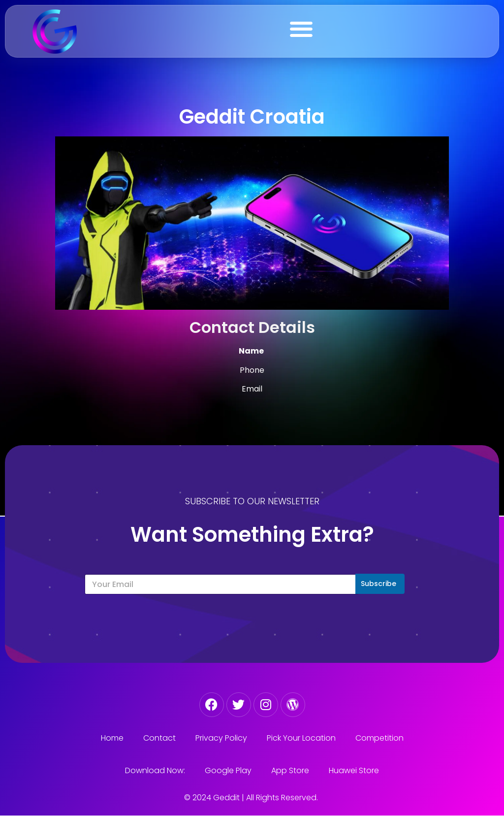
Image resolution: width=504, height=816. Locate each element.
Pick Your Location (301, 738)
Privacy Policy (221, 738)
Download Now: (155, 770)
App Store (290, 770)
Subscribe (378, 584)
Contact (159, 738)
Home (112, 738)
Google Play (228, 770)
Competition (379, 738)
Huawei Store (354, 770)
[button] (301, 29)
